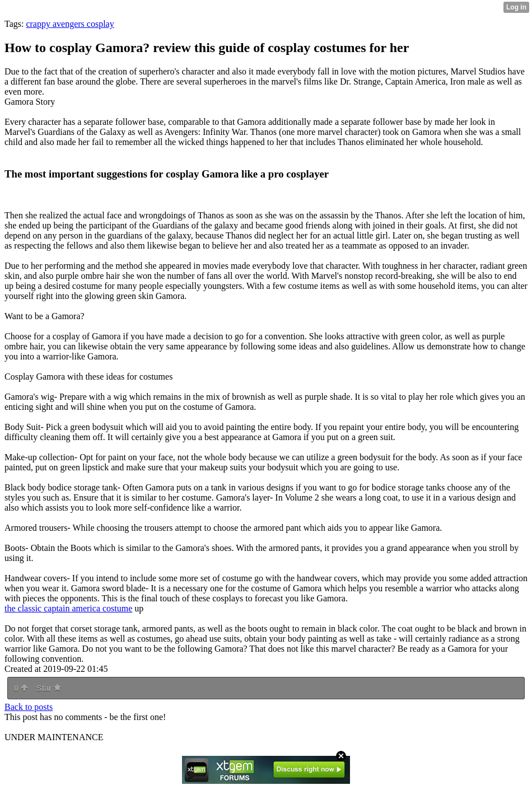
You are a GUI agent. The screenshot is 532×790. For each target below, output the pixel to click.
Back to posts (29, 707)
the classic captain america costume (68, 608)
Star (49, 688)
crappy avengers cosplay (70, 24)
